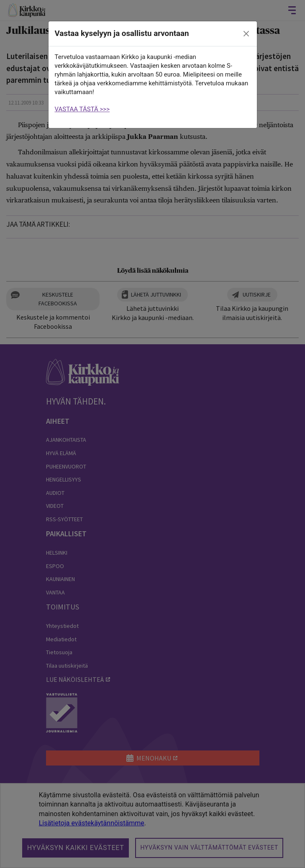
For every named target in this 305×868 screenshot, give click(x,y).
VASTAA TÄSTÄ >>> (82, 109)
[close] (246, 34)
